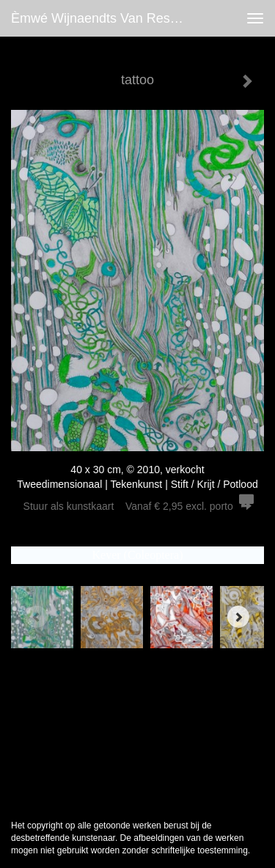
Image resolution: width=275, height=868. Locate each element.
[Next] (238, 617)
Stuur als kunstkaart (138, 506)
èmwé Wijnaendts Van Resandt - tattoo (105, 18)
